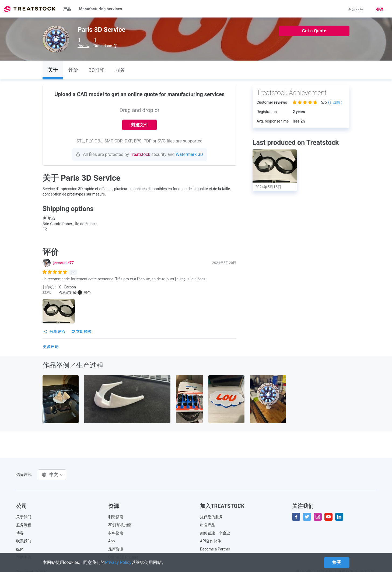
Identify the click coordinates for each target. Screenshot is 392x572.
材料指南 (116, 533)
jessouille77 (64, 263)
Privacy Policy (118, 562)
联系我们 (24, 541)
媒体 (20, 549)
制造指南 (116, 517)
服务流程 (24, 525)
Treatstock (30, 9)
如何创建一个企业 (215, 533)
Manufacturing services (101, 9)
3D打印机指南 (120, 525)
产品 (67, 9)
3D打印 (97, 70)
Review (83, 46)
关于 (53, 70)
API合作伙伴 (211, 541)
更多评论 (51, 347)
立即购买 (81, 332)
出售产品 (208, 525)
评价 (73, 70)
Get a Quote (314, 31)
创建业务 (356, 9)
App (112, 541)
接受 (337, 562)
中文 (53, 475)
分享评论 (54, 332)
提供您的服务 (211, 517)
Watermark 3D (190, 154)
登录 (380, 9)
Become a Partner (215, 549)
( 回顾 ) (335, 102)
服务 (120, 70)
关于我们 (24, 517)
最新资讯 (116, 549)
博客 (20, 533)
